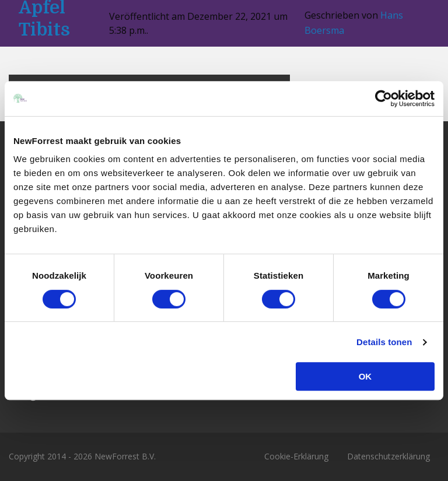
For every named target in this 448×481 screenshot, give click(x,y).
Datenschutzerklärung (388, 456)
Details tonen (384, 342)
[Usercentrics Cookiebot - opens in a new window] (384, 99)
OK (365, 376)
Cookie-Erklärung (296, 456)
